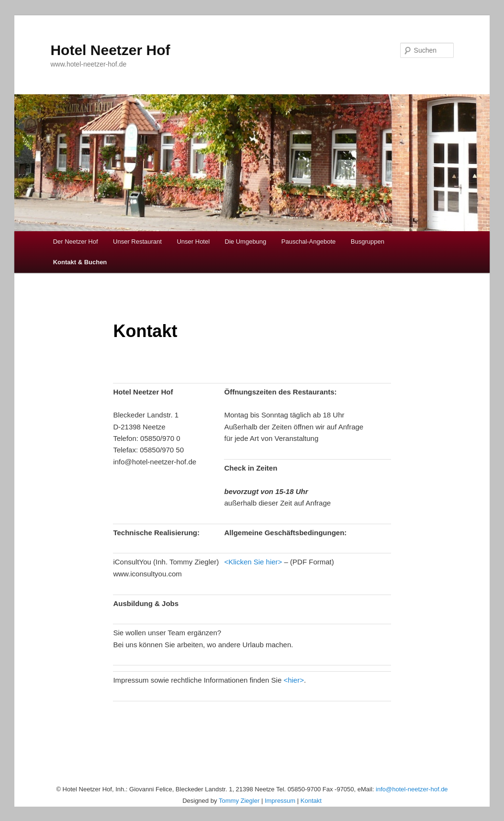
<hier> (294, 680)
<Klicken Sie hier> (253, 562)
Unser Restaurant (137, 242)
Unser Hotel (193, 242)
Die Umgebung (246, 242)
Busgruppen (368, 242)
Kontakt (311, 801)
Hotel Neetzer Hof (110, 50)
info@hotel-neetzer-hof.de (412, 789)
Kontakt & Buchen (80, 262)
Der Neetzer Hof (76, 242)
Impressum (280, 801)
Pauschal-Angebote (308, 242)
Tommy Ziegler (239, 801)
